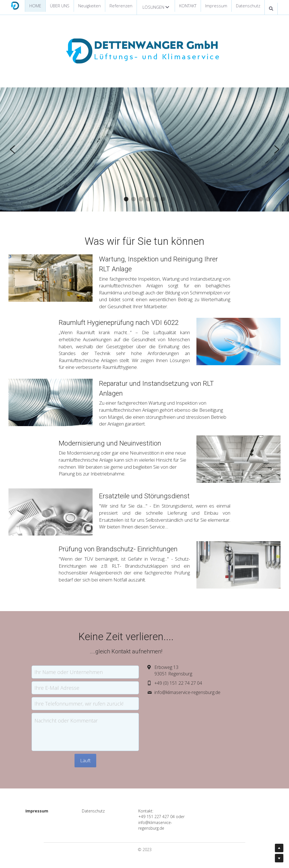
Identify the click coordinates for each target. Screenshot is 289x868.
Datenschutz (248, 6)
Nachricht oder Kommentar (85, 715)
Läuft (104, 754)
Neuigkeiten (89, 6)
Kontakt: (155, 805)
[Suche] (271, 9)
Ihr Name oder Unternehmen (87, 666)
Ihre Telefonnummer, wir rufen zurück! (98, 697)
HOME (35, 6)
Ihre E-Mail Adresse (75, 682)
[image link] (15, 5)
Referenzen (121, 6)
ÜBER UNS (60, 6)
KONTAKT (188, 6)
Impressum (216, 6)
